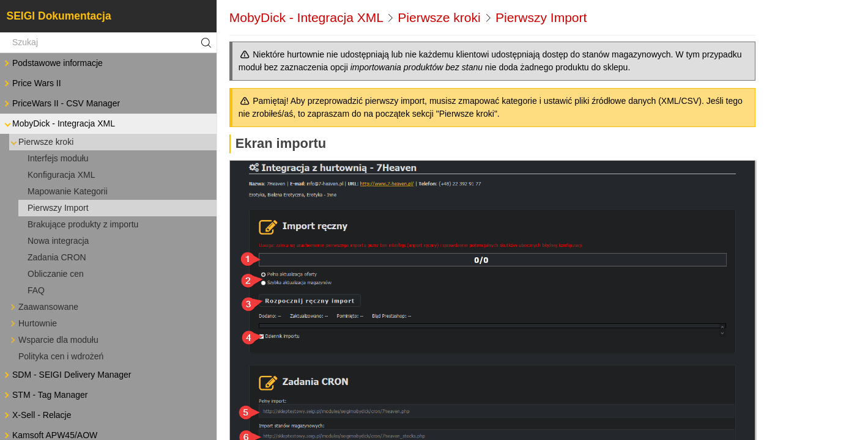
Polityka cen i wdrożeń (61, 356)
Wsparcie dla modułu (54, 340)
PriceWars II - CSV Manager (61, 104)
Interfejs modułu (58, 158)
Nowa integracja (58, 241)
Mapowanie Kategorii (68, 191)
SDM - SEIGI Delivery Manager (67, 375)
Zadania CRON (57, 257)
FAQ (36, 290)
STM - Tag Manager (45, 395)
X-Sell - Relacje (37, 415)
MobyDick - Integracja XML (59, 124)
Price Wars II (32, 83)
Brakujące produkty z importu (83, 224)
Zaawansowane (43, 307)
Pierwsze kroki (41, 142)
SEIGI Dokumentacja (59, 16)
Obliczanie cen (56, 274)
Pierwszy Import (58, 208)
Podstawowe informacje (53, 63)
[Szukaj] (108, 43)
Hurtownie (33, 324)
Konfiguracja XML (61, 175)
